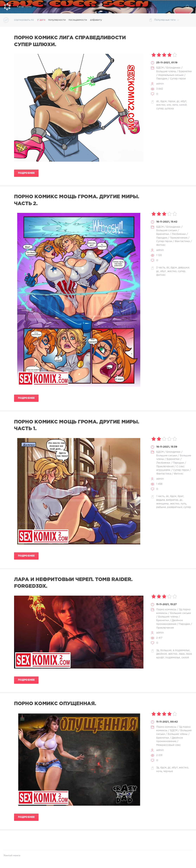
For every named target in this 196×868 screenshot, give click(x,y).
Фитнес (161, 245)
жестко (161, 105)
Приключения (179, 238)
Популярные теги (167, 20)
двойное (162, 654)
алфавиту (96, 20)
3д (158, 650)
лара (182, 654)
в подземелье (181, 650)
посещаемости (78, 20)
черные (168, 771)
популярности (57, 20)
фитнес (161, 275)
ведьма (161, 500)
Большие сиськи (167, 230)
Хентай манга (12, 855)
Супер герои (178, 79)
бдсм (164, 101)
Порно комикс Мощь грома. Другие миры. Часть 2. (77, 200)
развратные (175, 507)
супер (160, 109)
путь (183, 504)
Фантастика (182, 241)
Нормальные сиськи (171, 75)
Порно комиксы (166, 610)
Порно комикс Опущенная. (55, 704)
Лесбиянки (179, 234)
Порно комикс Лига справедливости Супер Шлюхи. (70, 41)
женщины (163, 504)
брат (181, 496)
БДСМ (160, 68)
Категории (26, 7)
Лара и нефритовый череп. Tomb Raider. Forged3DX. (73, 583)
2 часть (161, 268)
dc (158, 101)
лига (175, 105)
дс (178, 101)
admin (160, 84)
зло (169, 105)
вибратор (172, 500)
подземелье (173, 658)
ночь (159, 771)
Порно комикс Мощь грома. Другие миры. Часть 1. (77, 425)
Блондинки (173, 68)
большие (166, 650)
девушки (184, 268)
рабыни (161, 507)
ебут (184, 101)
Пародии (162, 79)
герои (172, 101)
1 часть (160, 496)
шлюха (169, 109)
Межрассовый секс (169, 745)
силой (183, 105)
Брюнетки (185, 71)
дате (42, 20)
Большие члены (166, 71)
